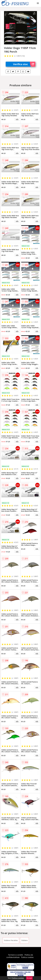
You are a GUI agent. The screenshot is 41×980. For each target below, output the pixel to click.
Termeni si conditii (16, 955)
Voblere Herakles (11, 940)
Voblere (24, 940)
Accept (29, 978)
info (17, 119)
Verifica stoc (24, 64)
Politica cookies (27, 957)
